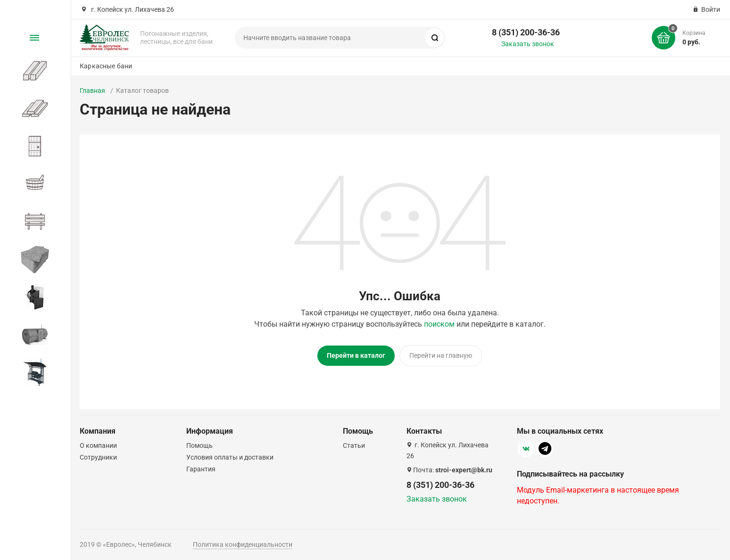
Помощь (199, 444)
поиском (439, 324)
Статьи (354, 444)
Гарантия (201, 467)
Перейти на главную (441, 355)
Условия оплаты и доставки (230, 455)
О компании (98, 444)
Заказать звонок (528, 44)
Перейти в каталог (356, 355)
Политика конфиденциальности (243, 543)
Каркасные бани (106, 66)
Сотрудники (98, 455)
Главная (92, 91)
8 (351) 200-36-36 (526, 32)
